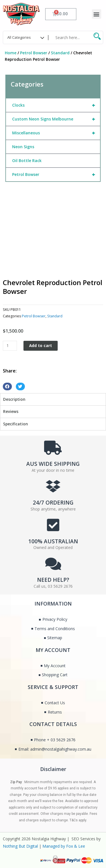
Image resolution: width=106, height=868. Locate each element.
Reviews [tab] (11, 411)
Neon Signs (23, 147)
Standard (60, 53)
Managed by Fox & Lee (64, 846)
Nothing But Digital (20, 846)
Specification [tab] (16, 424)
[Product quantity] (10, 346)
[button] (97, 14)
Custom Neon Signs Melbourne (56, 119)
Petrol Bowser (34, 53)
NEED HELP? (53, 580)
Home (11, 53)
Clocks (56, 105)
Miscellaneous (56, 133)
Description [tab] (14, 399)
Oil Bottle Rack (27, 161)
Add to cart (41, 345)
